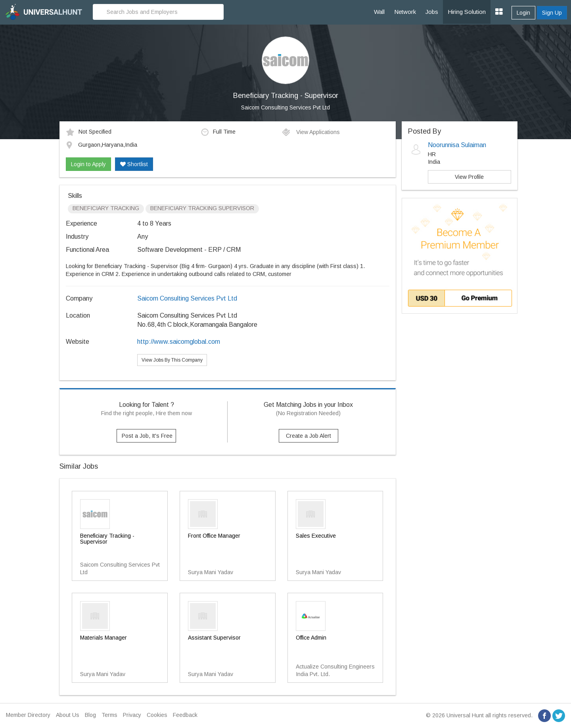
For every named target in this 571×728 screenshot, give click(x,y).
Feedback (185, 715)
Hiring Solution (467, 12)
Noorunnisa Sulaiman (457, 145)
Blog (90, 715)
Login (523, 13)
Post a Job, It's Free (147, 436)
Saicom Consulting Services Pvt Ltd (285, 107)
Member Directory (28, 715)
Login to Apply (88, 164)
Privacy (132, 715)
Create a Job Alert (308, 436)
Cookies (157, 715)
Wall (379, 12)
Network (405, 12)
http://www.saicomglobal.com (179, 342)
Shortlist (134, 164)
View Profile (469, 177)
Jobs (432, 12)
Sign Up (552, 13)
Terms (109, 715)
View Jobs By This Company (172, 360)
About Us (68, 715)
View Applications (311, 132)
